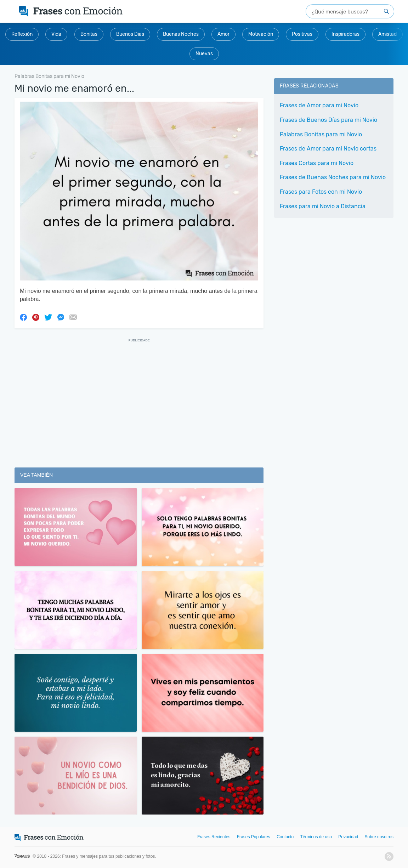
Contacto (285, 837)
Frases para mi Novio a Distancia (323, 206)
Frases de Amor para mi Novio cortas (328, 149)
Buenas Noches (181, 34)
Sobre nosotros (379, 837)
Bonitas (89, 34)
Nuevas (204, 54)
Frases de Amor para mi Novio (319, 105)
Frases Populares (254, 837)
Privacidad (348, 837)
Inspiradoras (345, 34)
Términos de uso (316, 837)
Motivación (261, 34)
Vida (56, 34)
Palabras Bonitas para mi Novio (321, 134)
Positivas (302, 34)
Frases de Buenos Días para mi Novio (328, 120)
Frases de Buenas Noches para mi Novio (333, 177)
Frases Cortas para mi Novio (317, 163)
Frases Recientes (214, 837)
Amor (223, 34)
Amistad (387, 34)
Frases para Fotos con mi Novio (321, 192)
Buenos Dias (130, 34)
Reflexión (22, 34)
